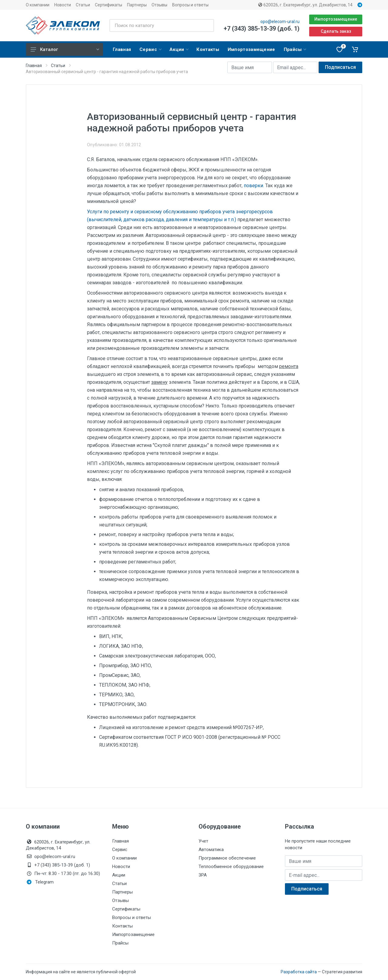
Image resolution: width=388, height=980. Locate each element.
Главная (34, 66)
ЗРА (203, 875)
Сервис (120, 850)
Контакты (122, 926)
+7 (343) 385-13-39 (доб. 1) (262, 29)
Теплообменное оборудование (231, 867)
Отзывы (159, 5)
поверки (253, 186)
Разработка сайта (299, 972)
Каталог (65, 49)
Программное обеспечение (227, 858)
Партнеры (137, 5)
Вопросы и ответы (190, 5)
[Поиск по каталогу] (162, 25)
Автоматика (211, 850)
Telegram (40, 882)
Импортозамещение (336, 19)
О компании (38, 5)
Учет (203, 841)
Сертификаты (109, 5)
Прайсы (120, 943)
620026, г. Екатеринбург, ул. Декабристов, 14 (305, 5)
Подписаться (340, 67)
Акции (119, 875)
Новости (63, 5)
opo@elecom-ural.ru (280, 22)
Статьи (83, 5)
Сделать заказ (336, 31)
